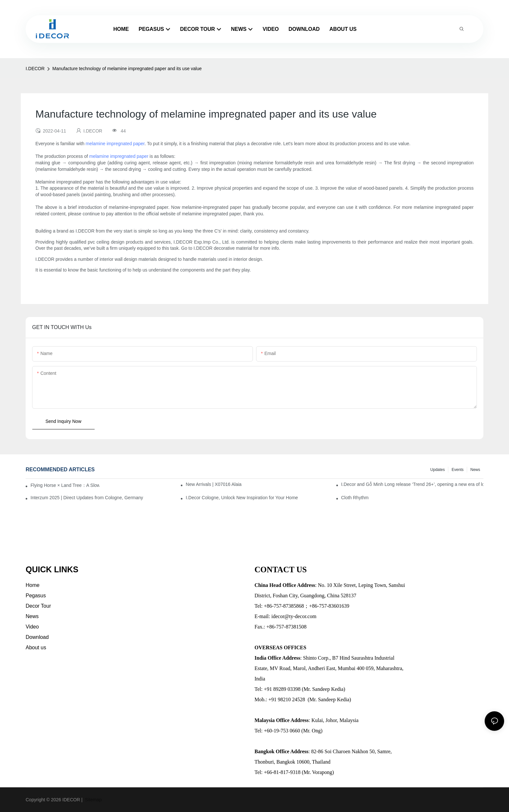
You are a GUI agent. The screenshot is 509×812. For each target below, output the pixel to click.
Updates (438, 470)
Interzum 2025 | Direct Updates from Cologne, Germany (87, 498)
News (475, 470)
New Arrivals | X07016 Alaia (214, 484)
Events (458, 470)
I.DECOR (35, 69)
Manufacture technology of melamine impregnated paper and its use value (127, 69)
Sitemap (93, 800)
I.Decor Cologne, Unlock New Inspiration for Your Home (242, 498)
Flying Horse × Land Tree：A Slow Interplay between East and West (65, 485)
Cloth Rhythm (355, 498)
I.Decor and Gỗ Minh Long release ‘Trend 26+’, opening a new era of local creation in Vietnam (412, 484)
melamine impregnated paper (115, 144)
